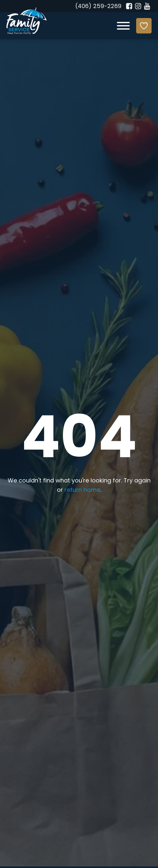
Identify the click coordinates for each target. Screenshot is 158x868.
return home (82, 490)
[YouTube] (147, 6)
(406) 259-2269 (98, 7)
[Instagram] (138, 6)
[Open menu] (123, 26)
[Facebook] (129, 6)
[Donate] (144, 26)
